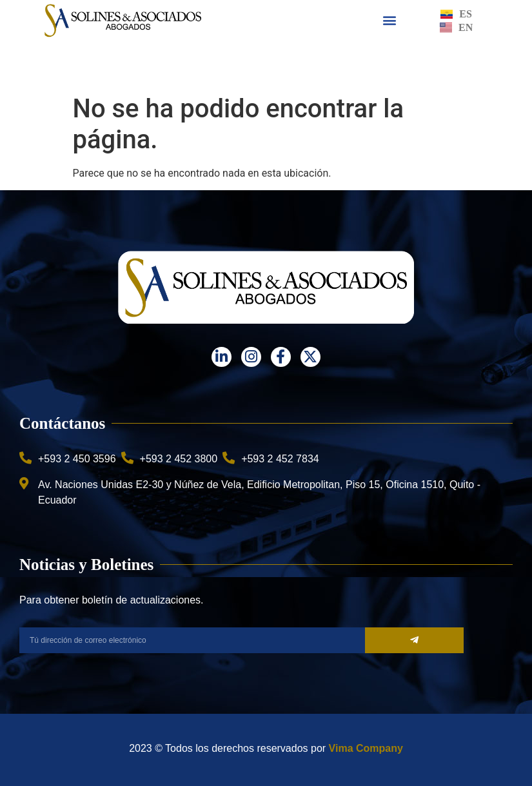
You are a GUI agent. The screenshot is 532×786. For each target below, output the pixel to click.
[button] (389, 20)
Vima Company (366, 748)
